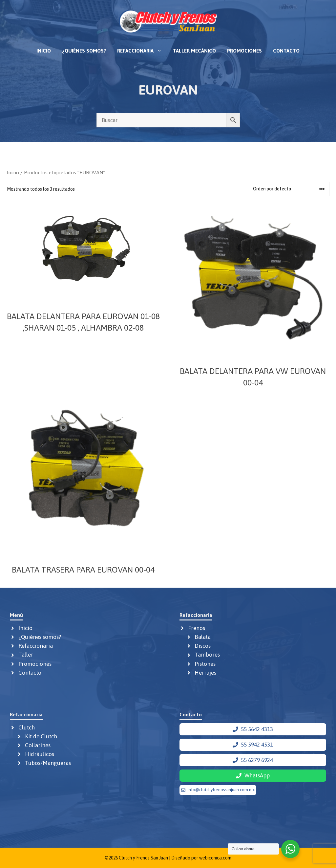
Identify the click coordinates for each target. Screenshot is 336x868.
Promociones (244, 51)
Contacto (286, 51)
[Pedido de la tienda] (289, 189)
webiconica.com (215, 858)
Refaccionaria (142, 51)
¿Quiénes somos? (84, 51)
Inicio (44, 51)
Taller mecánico (194, 51)
